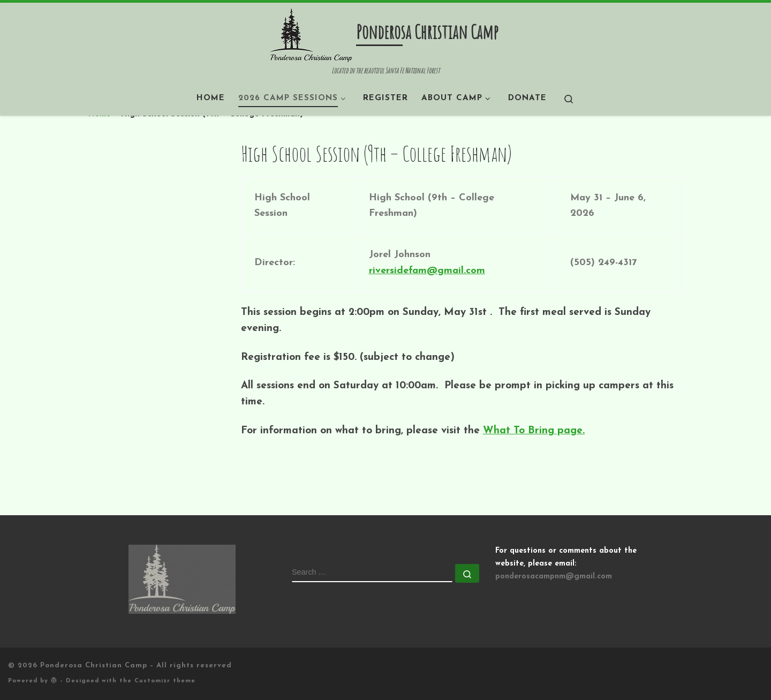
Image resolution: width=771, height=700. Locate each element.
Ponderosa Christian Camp (94, 665)
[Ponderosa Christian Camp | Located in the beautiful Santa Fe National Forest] (311, 34)
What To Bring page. (534, 431)
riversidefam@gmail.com (427, 271)
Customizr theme (165, 681)
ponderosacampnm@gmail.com (554, 577)
